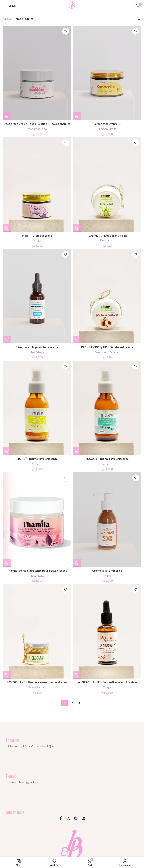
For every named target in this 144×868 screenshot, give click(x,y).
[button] (7, 116)
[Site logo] (72, 6)
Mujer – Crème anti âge (37, 235)
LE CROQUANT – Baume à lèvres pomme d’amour (37, 682)
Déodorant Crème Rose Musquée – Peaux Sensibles (37, 124)
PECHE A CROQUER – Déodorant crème (107, 347)
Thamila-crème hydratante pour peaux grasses (37, 570)
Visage (112, 129)
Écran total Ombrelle (107, 124)
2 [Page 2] (72, 702)
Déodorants (34, 129)
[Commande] (138, 19)
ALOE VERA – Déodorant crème (107, 235)
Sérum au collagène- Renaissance (37, 347)
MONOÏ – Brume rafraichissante (37, 459)
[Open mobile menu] (10, 6)
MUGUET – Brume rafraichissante (107, 459)
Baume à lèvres (37, 687)
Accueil (8, 19)
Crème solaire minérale (107, 570)
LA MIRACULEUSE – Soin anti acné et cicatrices (107, 682)
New (45, 129)
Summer (103, 129)
